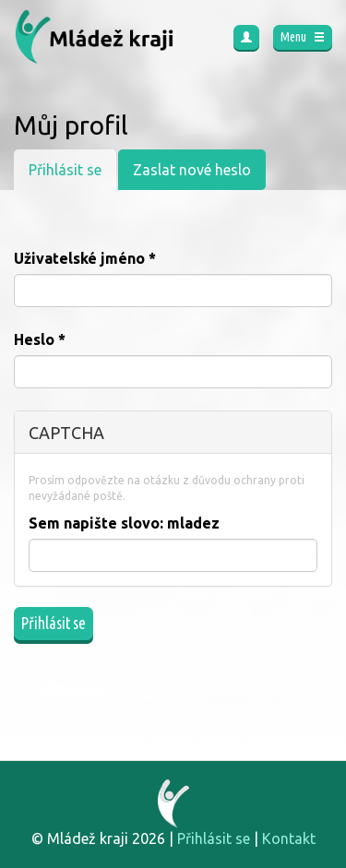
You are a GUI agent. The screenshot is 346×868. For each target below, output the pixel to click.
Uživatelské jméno (85, 258)
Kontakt (289, 838)
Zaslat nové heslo (192, 170)
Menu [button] (303, 37)
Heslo (40, 339)
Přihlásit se (72, 175)
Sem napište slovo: (124, 523)
